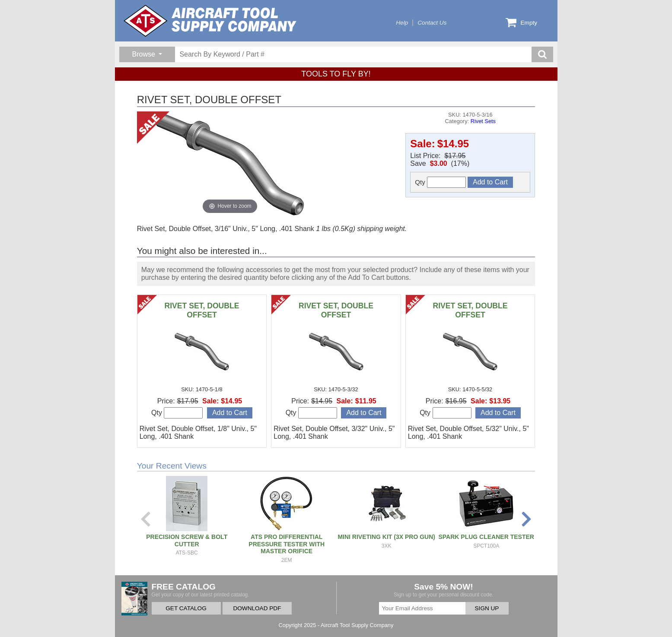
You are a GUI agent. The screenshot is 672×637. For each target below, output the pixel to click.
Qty (440, 182)
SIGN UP (487, 608)
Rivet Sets (483, 121)
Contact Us (432, 23)
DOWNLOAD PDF (257, 608)
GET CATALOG (186, 608)
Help (402, 23)
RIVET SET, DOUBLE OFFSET (202, 310)
